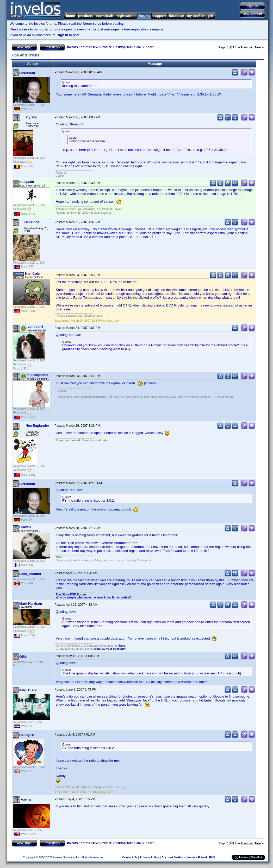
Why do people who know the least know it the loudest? (94, 597)
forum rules (92, 24)
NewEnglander (37, 426)
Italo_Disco (28, 690)
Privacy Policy (149, 857)
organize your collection (110, 649)
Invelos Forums (79, 47)
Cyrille (32, 117)
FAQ (212, 857)
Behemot (32, 222)
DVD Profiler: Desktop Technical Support (123, 47)
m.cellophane (37, 375)
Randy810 (27, 735)
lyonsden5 (35, 327)
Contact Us (130, 857)
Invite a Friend (197, 857)
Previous (245, 47)
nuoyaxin (27, 182)
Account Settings (173, 857)
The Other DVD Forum (71, 594)
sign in (63, 35)
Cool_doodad (30, 574)
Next (259, 47)
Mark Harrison (31, 604)
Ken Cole (32, 274)
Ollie (23, 657)
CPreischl (27, 73)
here (122, 646)
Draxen (25, 527)
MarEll (26, 800)
